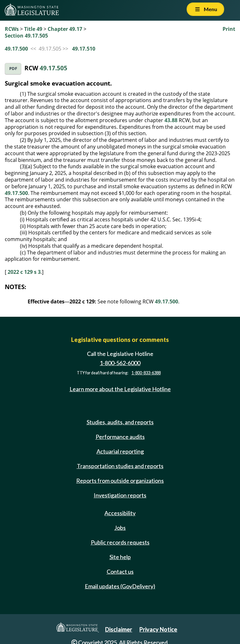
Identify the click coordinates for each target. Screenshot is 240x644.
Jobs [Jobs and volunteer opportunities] (120, 528)
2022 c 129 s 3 (24, 272)
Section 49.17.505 (26, 36)
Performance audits (120, 437)
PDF (13, 69)
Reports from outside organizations (120, 481)
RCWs (12, 29)
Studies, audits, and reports (120, 422)
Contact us (120, 571)
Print (229, 29)
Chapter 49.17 (65, 29)
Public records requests (120, 542)
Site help (120, 557)
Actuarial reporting (120, 451)
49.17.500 (16, 49)
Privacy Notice (158, 629)
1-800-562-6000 (120, 363)
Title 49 (33, 29)
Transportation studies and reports (120, 466)
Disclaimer (119, 629)
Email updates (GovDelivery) (120, 586)
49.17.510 (84, 49)
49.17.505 (53, 68)
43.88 (171, 120)
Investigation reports (120, 495)
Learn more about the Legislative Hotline (120, 389)
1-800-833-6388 (146, 373)
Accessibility (120, 513)
